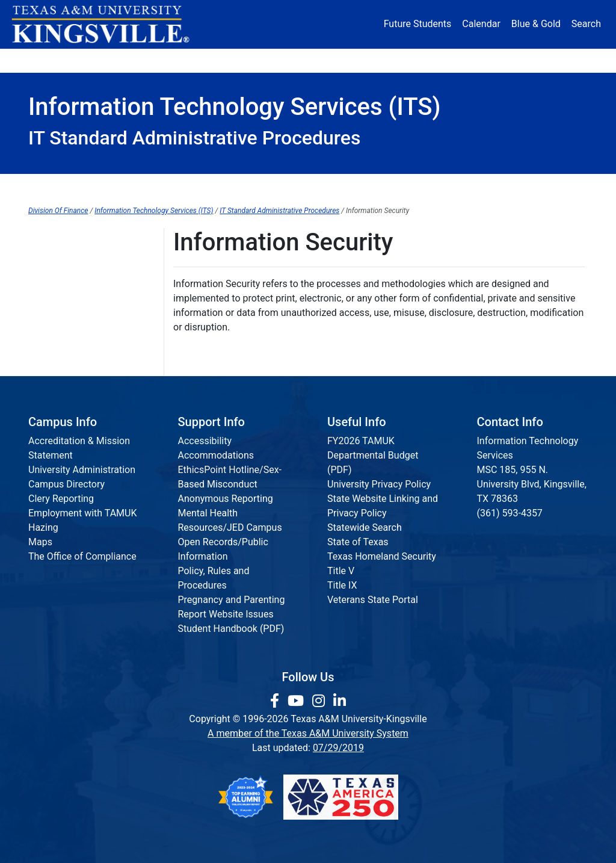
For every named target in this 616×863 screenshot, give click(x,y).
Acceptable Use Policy (76, 304)
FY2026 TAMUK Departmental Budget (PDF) (373, 455)
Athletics (496, 60)
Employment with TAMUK (83, 513)
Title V (341, 571)
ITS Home (64, 186)
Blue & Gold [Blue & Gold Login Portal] (536, 24)
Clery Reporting (61, 499)
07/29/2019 (338, 748)
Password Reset (356, 186)
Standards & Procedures (472, 186)
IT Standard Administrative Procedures (279, 211)
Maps (40, 542)
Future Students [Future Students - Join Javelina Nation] (418, 24)
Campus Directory (66, 484)
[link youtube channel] (297, 701)
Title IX (342, 585)
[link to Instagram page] (320, 701)
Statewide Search (365, 527)
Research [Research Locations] (288, 60)
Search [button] (586, 24)
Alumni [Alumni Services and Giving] (433, 60)
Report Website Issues (226, 614)
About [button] (55, 60)
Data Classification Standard (89, 353)
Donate (559, 60)
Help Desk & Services (159, 186)
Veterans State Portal (373, 600)
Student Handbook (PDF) (231, 629)
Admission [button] (127, 60)
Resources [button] (360, 60)
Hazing (43, 527)
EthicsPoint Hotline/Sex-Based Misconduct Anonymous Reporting (230, 484)
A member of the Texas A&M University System (308, 733)
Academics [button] (209, 60)
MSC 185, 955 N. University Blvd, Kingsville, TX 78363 (532, 484)
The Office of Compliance (82, 556)
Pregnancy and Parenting (232, 600)
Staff (563, 186)
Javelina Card (263, 186)
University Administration (82, 470)
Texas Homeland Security (382, 556)
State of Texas (358, 542)
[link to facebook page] (276, 701)
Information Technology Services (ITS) (154, 211)
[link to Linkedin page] (340, 701)
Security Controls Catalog (82, 328)
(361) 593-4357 (510, 513)
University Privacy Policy (379, 484)
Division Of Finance (58, 211)
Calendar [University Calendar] (481, 24)
